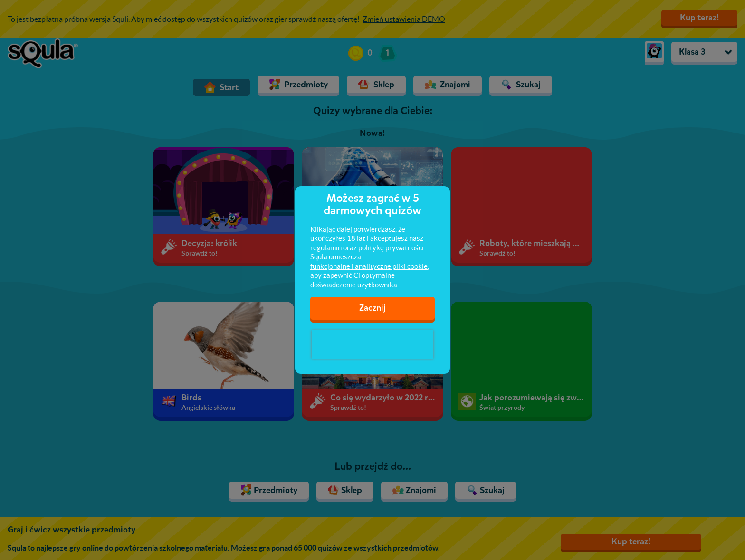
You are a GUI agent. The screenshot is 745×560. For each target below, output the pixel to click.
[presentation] (372, 344)
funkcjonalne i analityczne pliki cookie (369, 266)
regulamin (326, 248)
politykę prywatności (391, 248)
